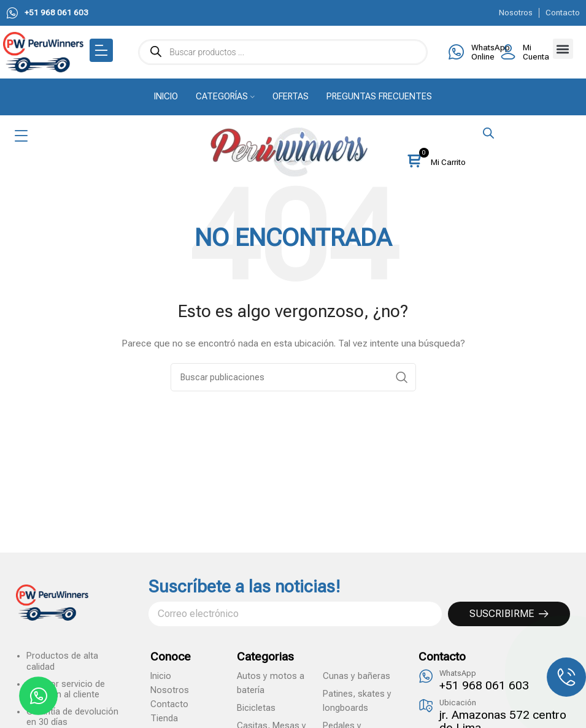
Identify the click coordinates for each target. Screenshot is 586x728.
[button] (563, 49)
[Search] (293, 377)
